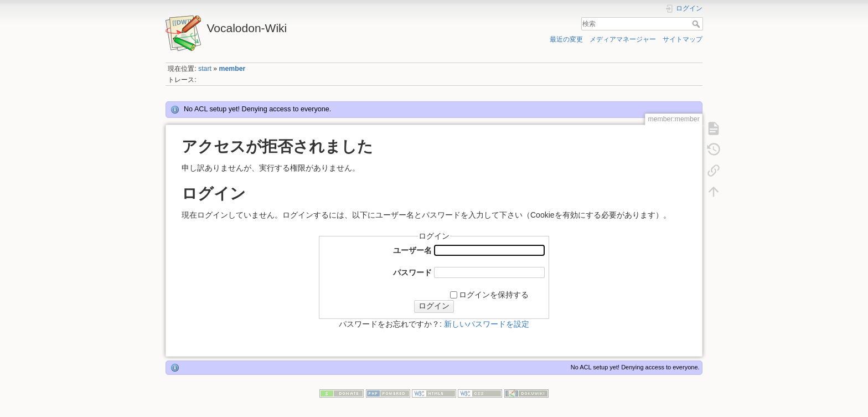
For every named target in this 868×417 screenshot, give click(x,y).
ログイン (434, 306)
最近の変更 (566, 39)
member (232, 69)
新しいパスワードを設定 (487, 324)
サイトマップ (683, 39)
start (205, 69)
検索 (697, 24)
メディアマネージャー (623, 39)
